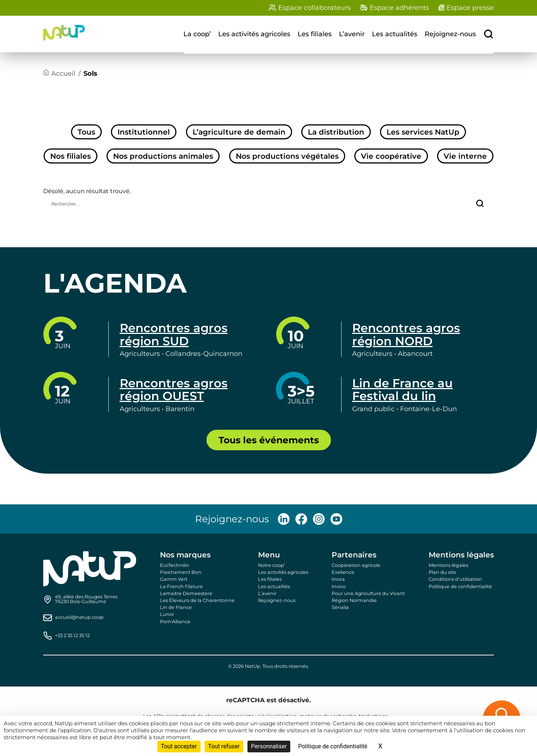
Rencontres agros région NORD (406, 334)
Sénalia (340, 607)
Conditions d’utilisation (455, 579)
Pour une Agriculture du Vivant (368, 593)
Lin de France (176, 607)
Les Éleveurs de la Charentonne (197, 600)
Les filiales (315, 34)
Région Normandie (354, 600)
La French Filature (181, 586)
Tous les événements (269, 440)
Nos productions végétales (287, 156)
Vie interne (465, 156)
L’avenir (352, 34)
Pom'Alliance (175, 622)
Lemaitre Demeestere (186, 593)
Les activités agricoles (254, 34)
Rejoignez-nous (450, 34)
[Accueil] (59, 74)
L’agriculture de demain (239, 132)
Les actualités (395, 34)
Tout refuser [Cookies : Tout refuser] (224, 746)
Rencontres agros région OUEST (174, 390)
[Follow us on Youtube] (336, 519)
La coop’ (197, 34)
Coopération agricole (356, 565)
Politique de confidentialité (460, 586)
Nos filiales (70, 156)
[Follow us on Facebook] (301, 519)
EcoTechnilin (175, 565)
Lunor (167, 614)
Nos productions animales (163, 156)
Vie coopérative (391, 156)
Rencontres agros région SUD (174, 334)
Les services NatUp (423, 132)
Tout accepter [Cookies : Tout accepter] (179, 746)
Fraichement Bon (181, 572)
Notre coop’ (272, 565)
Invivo (339, 586)
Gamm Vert (174, 579)
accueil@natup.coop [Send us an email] (79, 618)
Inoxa (338, 579)
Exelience (343, 572)
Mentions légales (448, 565)
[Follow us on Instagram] (319, 519)
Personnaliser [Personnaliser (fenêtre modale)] (269, 746)
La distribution (336, 132)
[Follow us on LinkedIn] (284, 519)
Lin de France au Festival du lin (402, 390)
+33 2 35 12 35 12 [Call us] (72, 636)
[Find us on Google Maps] (86, 599)
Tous (86, 132)
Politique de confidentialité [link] (333, 746)
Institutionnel (144, 132)
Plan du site (442, 572)
